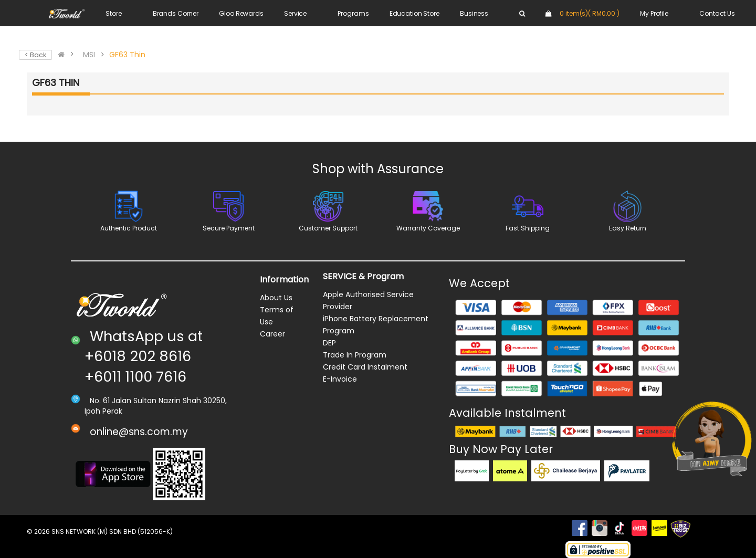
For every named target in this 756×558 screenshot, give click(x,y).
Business (474, 13)
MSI (89, 55)
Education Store (414, 13)
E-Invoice (340, 379)
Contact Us (717, 13)
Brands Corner (176, 13)
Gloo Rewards (241, 13)
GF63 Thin (127, 55)
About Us (276, 298)
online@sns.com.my (139, 432)
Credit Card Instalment (365, 367)
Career (272, 334)
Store (113, 13)
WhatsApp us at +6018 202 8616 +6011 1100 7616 (144, 356)
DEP (329, 343)
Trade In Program (355, 355)
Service (295, 13)
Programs (353, 13)
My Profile (654, 13)
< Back (35, 55)
